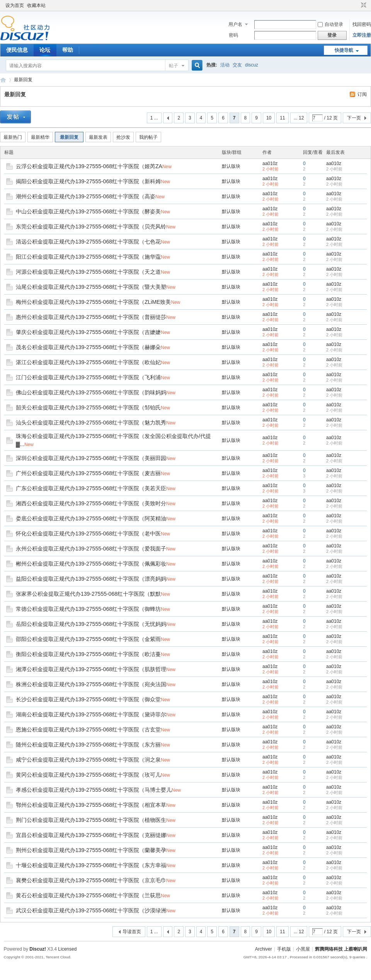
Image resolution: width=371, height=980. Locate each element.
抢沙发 (123, 137)
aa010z (270, 164)
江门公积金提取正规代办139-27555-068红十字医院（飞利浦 (88, 377)
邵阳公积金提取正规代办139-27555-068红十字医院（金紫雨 (88, 639)
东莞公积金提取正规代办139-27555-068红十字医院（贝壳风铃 (91, 227)
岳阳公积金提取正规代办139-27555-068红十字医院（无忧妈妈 (91, 624)
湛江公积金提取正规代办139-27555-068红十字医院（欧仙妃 (88, 362)
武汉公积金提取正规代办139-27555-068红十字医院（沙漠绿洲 (91, 910)
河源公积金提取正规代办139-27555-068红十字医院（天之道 (88, 272)
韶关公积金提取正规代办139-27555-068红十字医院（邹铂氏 (88, 407)
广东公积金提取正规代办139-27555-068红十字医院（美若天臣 (91, 488)
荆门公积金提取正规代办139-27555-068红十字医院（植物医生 (91, 820)
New (167, 167)
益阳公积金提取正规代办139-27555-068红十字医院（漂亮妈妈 (91, 579)
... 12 (299, 118)
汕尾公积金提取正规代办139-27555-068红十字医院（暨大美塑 (91, 287)
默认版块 (231, 166)
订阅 (362, 94)
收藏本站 (36, 5)
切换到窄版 (363, 5)
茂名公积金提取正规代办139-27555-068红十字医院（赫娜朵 (88, 347)
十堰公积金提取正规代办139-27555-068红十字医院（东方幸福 (91, 865)
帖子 (174, 66)
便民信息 (17, 50)
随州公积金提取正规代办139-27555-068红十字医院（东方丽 (88, 745)
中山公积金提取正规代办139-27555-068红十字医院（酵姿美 (88, 211)
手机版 (284, 949)
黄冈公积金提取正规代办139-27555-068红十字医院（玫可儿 (88, 775)
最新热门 (13, 137)
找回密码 (362, 24)
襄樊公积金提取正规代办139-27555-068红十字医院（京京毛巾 (91, 880)
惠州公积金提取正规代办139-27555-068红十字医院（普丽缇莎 (91, 317)
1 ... (154, 118)
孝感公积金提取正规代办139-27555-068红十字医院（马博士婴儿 (94, 790)
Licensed (67, 949)
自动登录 (330, 24)
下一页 (354, 118)
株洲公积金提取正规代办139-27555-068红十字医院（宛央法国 (91, 684)
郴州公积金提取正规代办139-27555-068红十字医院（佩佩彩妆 (91, 564)
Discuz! (38, 949)
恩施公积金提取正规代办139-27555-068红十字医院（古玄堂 (88, 729)
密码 (233, 35)
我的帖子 (148, 137)
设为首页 (15, 5)
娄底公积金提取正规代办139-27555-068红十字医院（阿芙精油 (91, 518)
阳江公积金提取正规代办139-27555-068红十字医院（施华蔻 (88, 257)
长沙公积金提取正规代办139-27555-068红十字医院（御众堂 (88, 699)
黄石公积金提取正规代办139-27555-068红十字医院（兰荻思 (88, 895)
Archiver (264, 949)
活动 (225, 65)
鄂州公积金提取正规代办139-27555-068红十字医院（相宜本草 (91, 805)
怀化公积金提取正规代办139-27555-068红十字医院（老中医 (88, 533)
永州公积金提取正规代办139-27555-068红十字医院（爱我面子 (91, 549)
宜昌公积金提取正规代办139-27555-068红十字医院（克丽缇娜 (91, 835)
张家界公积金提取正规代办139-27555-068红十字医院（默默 (88, 594)
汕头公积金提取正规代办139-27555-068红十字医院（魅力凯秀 (91, 423)
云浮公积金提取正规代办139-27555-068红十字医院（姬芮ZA (89, 166)
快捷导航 (344, 50)
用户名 (235, 24)
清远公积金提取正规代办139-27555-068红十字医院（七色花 (88, 242)
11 (282, 118)
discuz (252, 65)
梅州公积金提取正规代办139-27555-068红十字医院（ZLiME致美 (93, 302)
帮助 (68, 50)
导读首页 (132, 932)
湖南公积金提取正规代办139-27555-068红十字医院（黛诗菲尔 (91, 714)
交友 (237, 65)
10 (269, 118)
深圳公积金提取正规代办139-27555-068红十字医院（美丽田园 (91, 458)
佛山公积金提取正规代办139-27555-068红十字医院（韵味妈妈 (91, 392)
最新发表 (98, 137)
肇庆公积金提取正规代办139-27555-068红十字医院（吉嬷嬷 (88, 332)
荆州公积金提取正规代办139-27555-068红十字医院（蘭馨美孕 (91, 850)
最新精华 (40, 137)
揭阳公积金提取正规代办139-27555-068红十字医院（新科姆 (88, 181)
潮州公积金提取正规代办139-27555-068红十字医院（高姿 (86, 196)
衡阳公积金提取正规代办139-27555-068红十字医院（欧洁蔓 (88, 654)
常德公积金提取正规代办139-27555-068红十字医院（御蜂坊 (88, 609)
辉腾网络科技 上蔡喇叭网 (3, 80)
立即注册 (362, 35)
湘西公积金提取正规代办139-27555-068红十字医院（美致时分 (91, 503)
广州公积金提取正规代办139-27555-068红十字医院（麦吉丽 (88, 473)
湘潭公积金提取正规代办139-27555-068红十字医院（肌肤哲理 (91, 669)
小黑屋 (303, 949)
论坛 (45, 50)
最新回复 (23, 80)
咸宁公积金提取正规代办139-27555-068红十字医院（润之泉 (88, 760)
